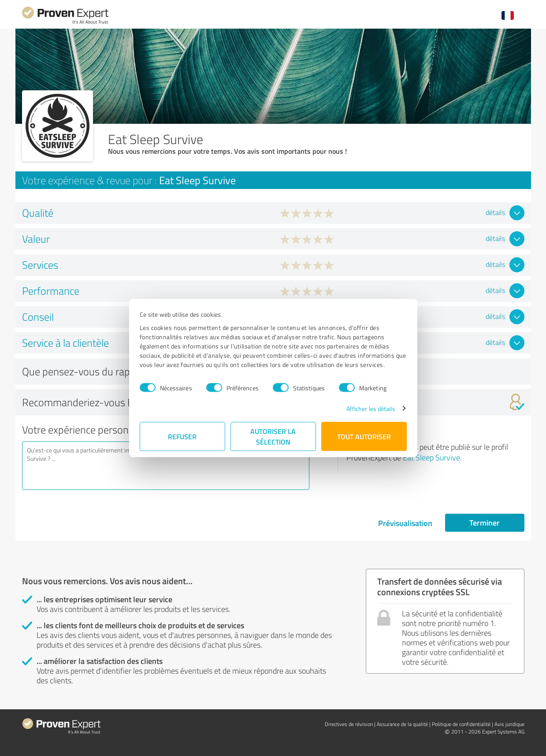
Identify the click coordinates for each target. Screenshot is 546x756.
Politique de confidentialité (461, 724)
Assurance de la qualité (402, 724)
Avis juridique (509, 724)
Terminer (485, 523)
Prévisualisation (405, 523)
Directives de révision (349, 724)
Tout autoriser (364, 436)
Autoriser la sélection (273, 436)
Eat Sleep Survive (431, 457)
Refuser (182, 436)
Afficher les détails (371, 408)
